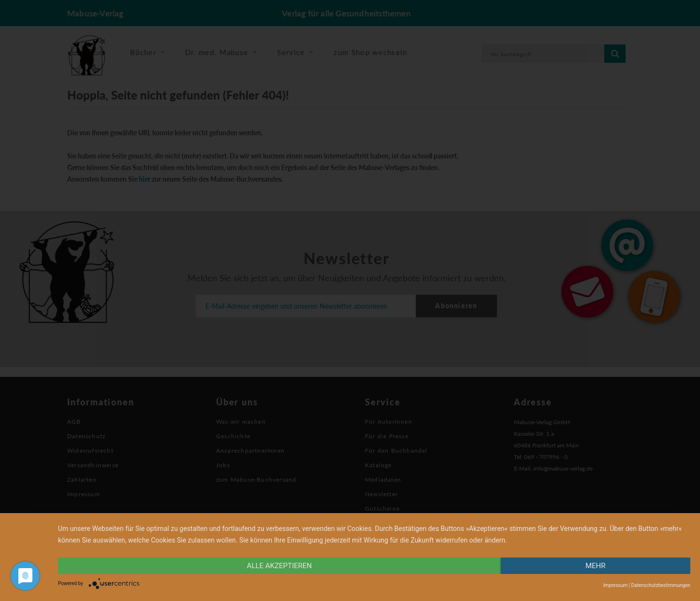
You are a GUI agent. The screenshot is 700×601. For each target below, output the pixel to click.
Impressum (615, 585)
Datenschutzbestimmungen (661, 585)
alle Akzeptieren (279, 566)
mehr (596, 566)
